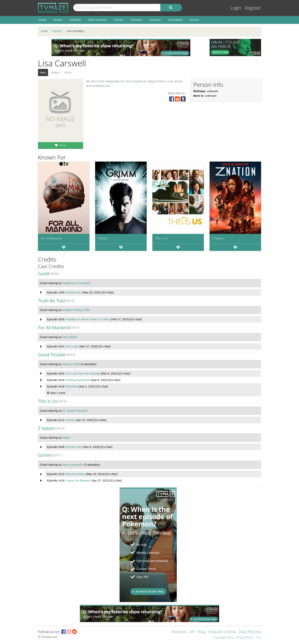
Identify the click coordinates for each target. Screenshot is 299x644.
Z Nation (218, 238)
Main (43, 72)
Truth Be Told (51, 301)
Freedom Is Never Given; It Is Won (88, 319)
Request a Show (222, 632)
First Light (72, 346)
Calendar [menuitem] (155, 20)
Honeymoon (74, 292)
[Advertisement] (121, 47)
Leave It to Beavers (78, 480)
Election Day (74, 447)
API (192, 632)
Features (179, 632)
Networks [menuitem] (75, 20)
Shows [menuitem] (42, 20)
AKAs (68, 72)
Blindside (72, 386)
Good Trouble (52, 355)
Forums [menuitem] (195, 20)
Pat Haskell (70, 337)
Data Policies (250, 632)
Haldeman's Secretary (76, 283)
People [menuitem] (58, 20)
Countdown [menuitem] (175, 20)
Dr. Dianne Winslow (75, 411)
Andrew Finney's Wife (76, 310)
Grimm (103, 238)
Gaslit (44, 274)
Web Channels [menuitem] (98, 20)
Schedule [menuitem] (136, 20)
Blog (202, 632)
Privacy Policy (245, 638)
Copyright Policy (223, 638)
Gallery (55, 72)
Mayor (66, 438)
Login (236, 8)
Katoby (70, 420)
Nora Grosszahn (73, 465)
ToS (259, 638)
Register (253, 8)
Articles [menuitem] (119, 20)
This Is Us (161, 238)
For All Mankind (51, 238)
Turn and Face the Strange (83, 373)
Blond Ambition (76, 474)
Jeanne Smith (71, 364)
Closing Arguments (78, 380)
